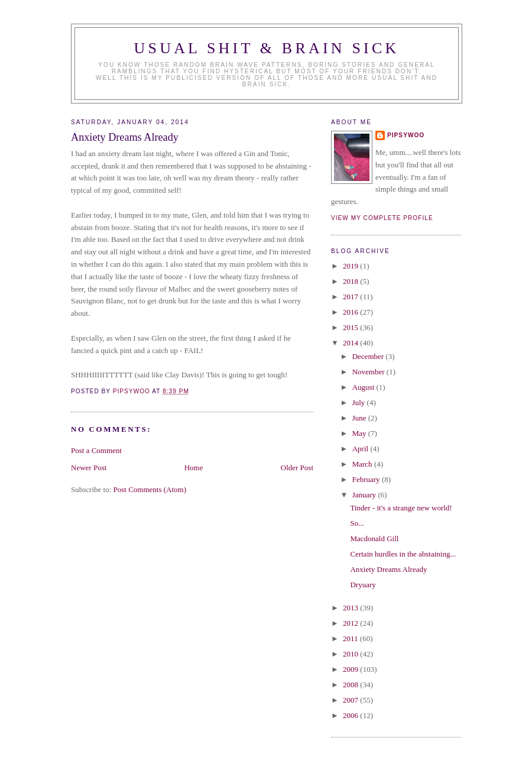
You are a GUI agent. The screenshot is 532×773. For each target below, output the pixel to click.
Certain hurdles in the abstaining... (403, 554)
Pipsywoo (406, 135)
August (364, 387)
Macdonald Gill (374, 538)
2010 (351, 654)
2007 (351, 700)
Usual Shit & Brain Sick (267, 48)
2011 (351, 638)
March (363, 464)
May (360, 433)
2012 (351, 623)
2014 (351, 343)
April (361, 449)
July (360, 402)
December (369, 356)
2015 (351, 327)
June (360, 418)
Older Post (297, 468)
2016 (351, 312)
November (369, 372)
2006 (351, 715)
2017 (351, 297)
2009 (351, 669)
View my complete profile (382, 218)
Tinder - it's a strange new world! (401, 508)
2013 (351, 608)
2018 (351, 281)
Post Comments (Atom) (150, 489)
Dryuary (363, 585)
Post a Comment (96, 450)
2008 (351, 685)
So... (357, 523)
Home (194, 468)
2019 (351, 266)
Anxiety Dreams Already (388, 569)
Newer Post (89, 468)
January (365, 495)
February (367, 479)
